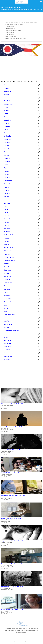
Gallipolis (7, 178)
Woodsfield (8, 347)
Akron (6, 85)
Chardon (7, 133)
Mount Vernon (9, 248)
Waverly (7, 337)
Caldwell (7, 117)
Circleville (7, 142)
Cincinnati (7, 139)
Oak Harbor (8, 270)
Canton (6, 123)
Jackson (7, 193)
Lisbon (6, 209)
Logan (6, 213)
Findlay (6, 171)
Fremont (7, 174)
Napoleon (7, 254)
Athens (6, 95)
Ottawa (6, 273)
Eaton (6, 165)
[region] (21, 69)
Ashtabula (7, 91)
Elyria (6, 168)
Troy (6, 312)
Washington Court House (12, 331)
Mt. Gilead (7, 251)
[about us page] (41, 2)
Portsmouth (8, 283)
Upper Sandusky (9, 315)
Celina (6, 130)
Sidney (6, 292)
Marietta (7, 222)
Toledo (6, 308)
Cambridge (8, 120)
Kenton (6, 197)
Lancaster (7, 200)
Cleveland (7, 146)
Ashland (7, 88)
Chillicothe (8, 136)
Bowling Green (9, 104)
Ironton (6, 190)
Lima (6, 206)
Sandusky (7, 289)
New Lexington (9, 257)
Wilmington (8, 343)
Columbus (7, 149)
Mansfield (7, 219)
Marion (6, 225)
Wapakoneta (8, 324)
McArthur (7, 232)
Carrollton (7, 127)
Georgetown (8, 181)
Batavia (6, 98)
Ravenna (7, 286)
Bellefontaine (8, 101)
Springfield (8, 296)
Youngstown (8, 356)
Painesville (8, 276)
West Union (8, 340)
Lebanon (7, 203)
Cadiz (6, 114)
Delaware (7, 162)
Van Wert (7, 321)
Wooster (7, 350)
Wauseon (7, 334)
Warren (6, 327)
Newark (7, 264)
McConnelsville (9, 235)
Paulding (7, 280)
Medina (6, 238)
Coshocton (8, 152)
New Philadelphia (10, 260)
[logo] (21, 2)
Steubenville (8, 302)
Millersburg (8, 245)
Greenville (7, 184)
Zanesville (7, 359)
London (7, 216)
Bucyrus (7, 111)
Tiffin (6, 305)
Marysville (7, 229)
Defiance (7, 158)
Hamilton (7, 187)
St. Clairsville (8, 299)
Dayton (6, 155)
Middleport (8, 241)
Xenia (6, 353)
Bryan (6, 107)
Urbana (6, 318)
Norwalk (7, 267)
